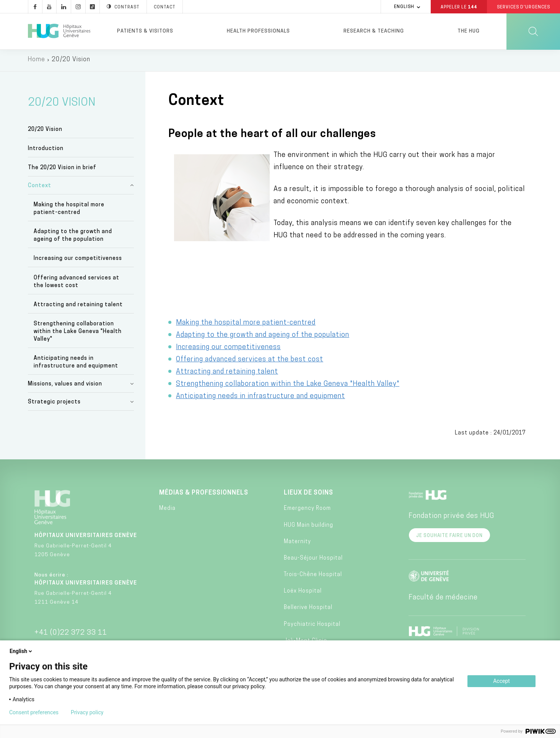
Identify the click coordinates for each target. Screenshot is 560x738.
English (21, 651)
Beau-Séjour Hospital (313, 560)
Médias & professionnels (204, 495)
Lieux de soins (308, 495)
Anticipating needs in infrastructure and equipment (76, 364)
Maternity (297, 543)
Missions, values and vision (65, 386)
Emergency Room (307, 510)
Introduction (46, 150)
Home (37, 61)
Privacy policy (87, 712)
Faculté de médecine (443, 599)
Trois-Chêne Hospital (313, 576)
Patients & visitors (145, 31)
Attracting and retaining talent (78, 306)
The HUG (469, 31)
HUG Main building (308, 527)
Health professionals (258, 31)
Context (40, 187)
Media (167, 510)
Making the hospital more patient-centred (69, 210)
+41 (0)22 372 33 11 (71, 634)
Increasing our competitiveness (78, 260)
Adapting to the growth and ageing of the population (73, 237)
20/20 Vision (45, 131)
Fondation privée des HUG (451, 518)
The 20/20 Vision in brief (62, 169)
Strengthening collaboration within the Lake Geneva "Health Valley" (78, 333)
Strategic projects (54, 404)
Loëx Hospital (303, 593)
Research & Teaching (374, 31)
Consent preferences (34, 712)
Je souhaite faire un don (449, 537)
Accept (501, 681)
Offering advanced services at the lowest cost (77, 283)
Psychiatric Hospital (312, 626)
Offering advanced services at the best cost (250, 361)
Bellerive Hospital (308, 609)
